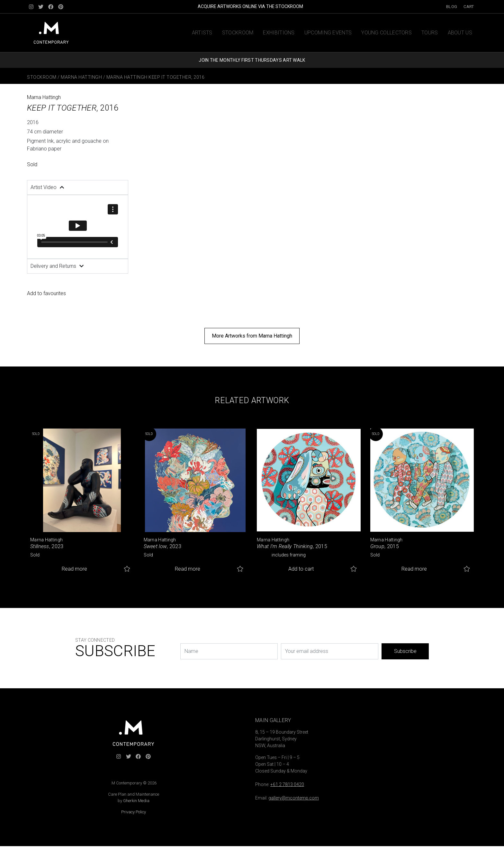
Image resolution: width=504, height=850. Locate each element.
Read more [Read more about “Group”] (414, 569)
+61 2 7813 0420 (287, 784)
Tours (430, 33)
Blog (452, 7)
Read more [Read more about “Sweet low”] (188, 569)
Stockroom (238, 33)
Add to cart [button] (301, 569)
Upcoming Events (328, 33)
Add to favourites (46, 293)
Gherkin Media (136, 801)
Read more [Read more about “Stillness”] (74, 569)
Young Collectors (387, 33)
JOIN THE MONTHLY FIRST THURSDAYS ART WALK (252, 60)
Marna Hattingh (81, 77)
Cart (469, 7)
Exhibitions (279, 33)
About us (460, 33)
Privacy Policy (134, 812)
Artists (202, 33)
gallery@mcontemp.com (294, 798)
